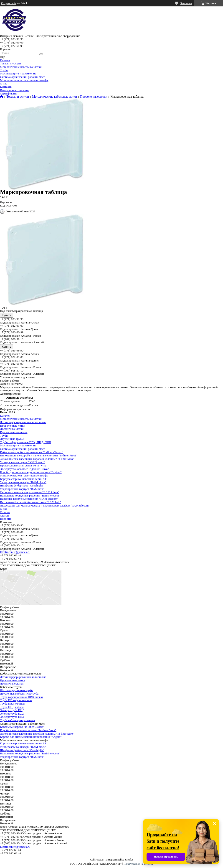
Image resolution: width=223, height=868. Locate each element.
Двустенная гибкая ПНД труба (19, 694)
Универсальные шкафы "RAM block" (23, 482)
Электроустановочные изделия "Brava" (24, 469)
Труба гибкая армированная (17, 720)
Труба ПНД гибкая (12, 707)
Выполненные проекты (15, 90)
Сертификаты (9, 93)
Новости (5, 519)
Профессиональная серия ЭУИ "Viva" (24, 465)
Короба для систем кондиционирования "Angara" (31, 472)
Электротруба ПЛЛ (12, 714)
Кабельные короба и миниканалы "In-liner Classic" (32, 452)
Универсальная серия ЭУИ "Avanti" (22, 462)
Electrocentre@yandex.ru (15, 552)
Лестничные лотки (12, 429)
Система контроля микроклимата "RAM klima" (29, 492)
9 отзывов (186, 3)
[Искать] (41, 54)
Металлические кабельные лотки (21, 67)
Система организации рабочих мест (22, 77)
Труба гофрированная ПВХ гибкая (22, 697)
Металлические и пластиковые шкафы (24, 80)
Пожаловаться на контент (138, 864)
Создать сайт (9, 3)
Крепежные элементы (14, 432)
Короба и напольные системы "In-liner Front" (28, 730)
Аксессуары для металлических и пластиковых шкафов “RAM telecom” (45, 505)
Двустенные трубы (12, 439)
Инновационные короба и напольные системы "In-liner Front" (39, 455)
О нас (4, 83)
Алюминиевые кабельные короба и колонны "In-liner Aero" (37, 459)
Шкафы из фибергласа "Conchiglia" (22, 485)
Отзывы (5, 512)
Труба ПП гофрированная (16, 700)
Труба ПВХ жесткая (13, 704)
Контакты (6, 87)
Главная (5, 60)
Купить (7, 315)
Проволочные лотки (94, 97)
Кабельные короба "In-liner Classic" (22, 727)
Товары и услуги (10, 63)
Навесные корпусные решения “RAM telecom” (29, 499)
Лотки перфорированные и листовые (23, 422)
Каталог (5, 416)
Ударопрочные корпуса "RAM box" (22, 489)
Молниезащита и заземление (18, 73)
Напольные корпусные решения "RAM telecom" (30, 495)
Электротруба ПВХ (12, 717)
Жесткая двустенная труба (16, 690)
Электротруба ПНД (12, 710)
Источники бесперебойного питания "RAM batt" (30, 502)
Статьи (4, 515)
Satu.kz (129, 860)
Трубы (4, 70)
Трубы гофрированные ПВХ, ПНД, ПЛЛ (25, 442)
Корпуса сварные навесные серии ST (23, 479)
